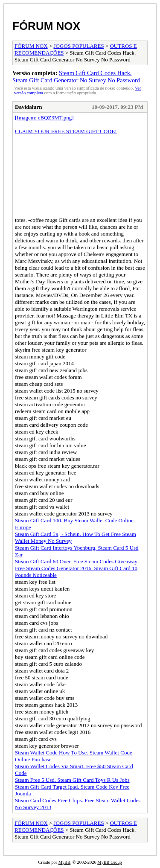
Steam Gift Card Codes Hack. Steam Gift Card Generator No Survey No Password (76, 77)
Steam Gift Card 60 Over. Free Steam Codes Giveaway (76, 561)
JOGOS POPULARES (79, 46)
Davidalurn (29, 107)
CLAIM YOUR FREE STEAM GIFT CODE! (66, 131)
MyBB (64, 862)
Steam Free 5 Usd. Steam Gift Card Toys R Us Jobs (72, 780)
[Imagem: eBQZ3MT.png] (44, 118)
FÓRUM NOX (46, 26)
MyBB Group (109, 862)
